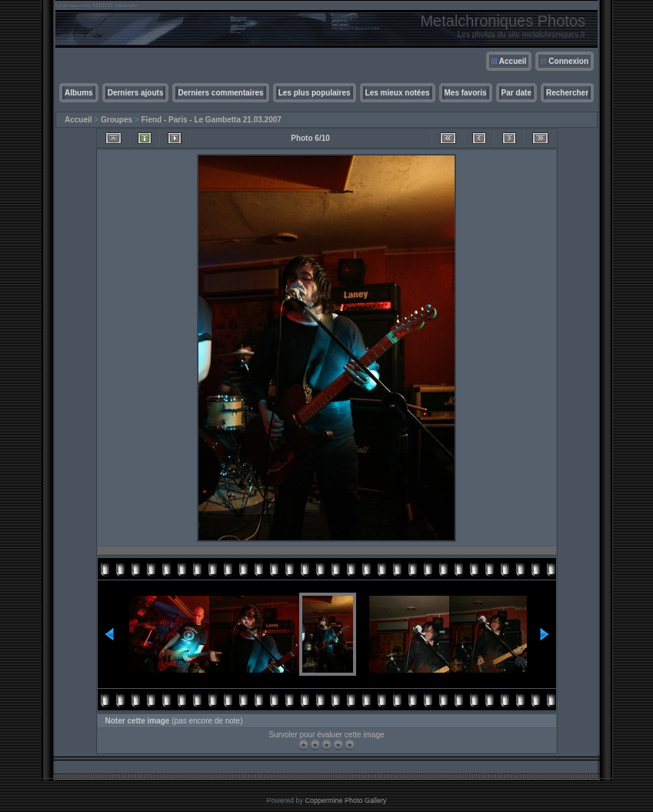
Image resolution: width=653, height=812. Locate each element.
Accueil (513, 61)
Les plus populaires (315, 93)
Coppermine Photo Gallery (345, 800)
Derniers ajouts (136, 93)
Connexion (568, 61)
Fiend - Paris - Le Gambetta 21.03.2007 (212, 120)
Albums (79, 93)
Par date (516, 93)
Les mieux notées (398, 93)
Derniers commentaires (220, 93)
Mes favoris (466, 93)
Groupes (117, 120)
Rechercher (567, 93)
